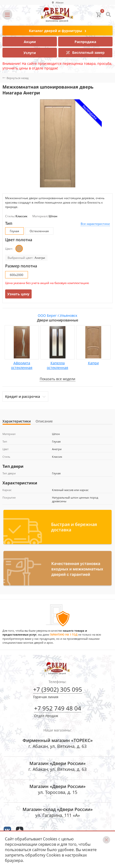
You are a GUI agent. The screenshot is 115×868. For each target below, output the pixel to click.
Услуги (30, 53)
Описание (44, 421)
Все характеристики (95, 224)
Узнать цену (18, 294)
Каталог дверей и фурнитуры (58, 31)
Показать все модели (57, 379)
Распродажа (85, 42)
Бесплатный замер (85, 53)
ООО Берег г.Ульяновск (57, 315)
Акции (30, 42)
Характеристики (17, 421)
